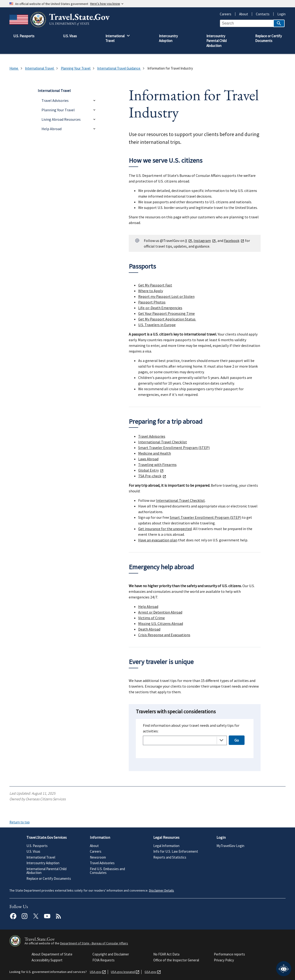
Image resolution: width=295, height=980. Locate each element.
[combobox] (185, 740)
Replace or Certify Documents (49, 878)
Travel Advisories (55, 100)
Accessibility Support (47, 960)
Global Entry (151, 470)
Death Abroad (149, 629)
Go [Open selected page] (237, 740)
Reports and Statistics (170, 857)
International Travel (41, 857)
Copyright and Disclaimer (111, 954)
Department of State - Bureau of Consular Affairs (94, 943)
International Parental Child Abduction (46, 871)
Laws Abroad (148, 459)
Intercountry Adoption (43, 863)
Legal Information (166, 846)
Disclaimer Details (162, 890)
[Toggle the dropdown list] (221, 740)
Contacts (261, 14)
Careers (226, 14)
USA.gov (95, 972)
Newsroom (98, 857)
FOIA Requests (104, 960)
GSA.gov (150, 972)
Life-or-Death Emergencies (160, 308)
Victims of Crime (152, 618)
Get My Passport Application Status (167, 319)
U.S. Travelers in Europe (157, 325)
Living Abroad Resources (61, 119)
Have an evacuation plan (158, 540)
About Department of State (52, 954)
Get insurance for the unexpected (165, 529)
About (242, 14)
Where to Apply (151, 291)
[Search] (279, 23)
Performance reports (229, 954)
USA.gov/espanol (122, 972)
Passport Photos (152, 302)
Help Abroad (52, 129)
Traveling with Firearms (157, 465)
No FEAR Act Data (166, 954)
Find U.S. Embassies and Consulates (107, 871)
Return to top (20, 822)
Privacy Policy (224, 960)
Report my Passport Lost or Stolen (166, 296)
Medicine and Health (155, 453)
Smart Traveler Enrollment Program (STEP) (174, 448)
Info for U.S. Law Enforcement (176, 851)
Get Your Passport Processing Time (166, 313)
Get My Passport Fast (155, 285)
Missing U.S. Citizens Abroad (161, 623)
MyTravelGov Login (230, 846)
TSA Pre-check (152, 476)
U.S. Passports (37, 846)
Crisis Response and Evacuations (164, 635)
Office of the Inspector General (176, 960)
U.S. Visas (33, 851)
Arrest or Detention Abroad (160, 612)
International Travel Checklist (163, 442)
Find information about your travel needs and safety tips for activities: (191, 728)
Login (280, 14)
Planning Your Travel (58, 110)
